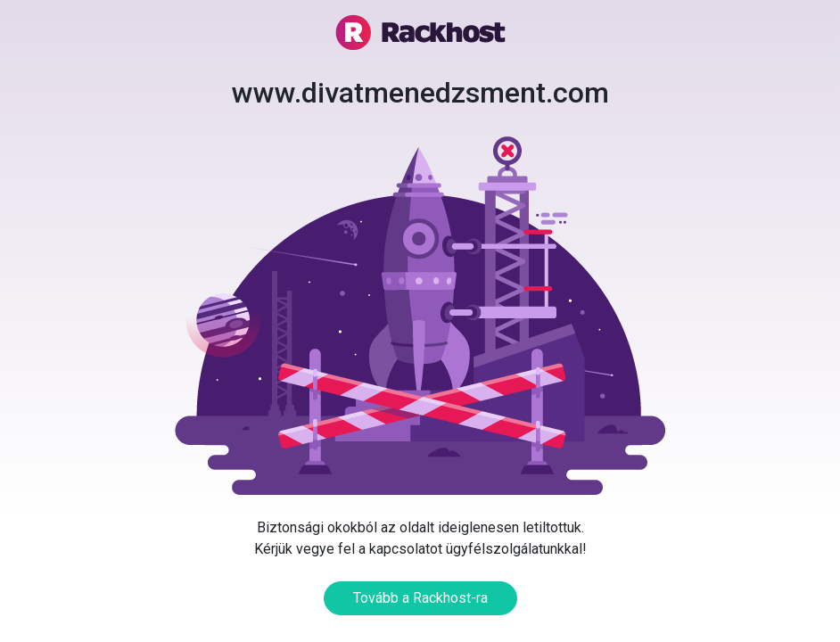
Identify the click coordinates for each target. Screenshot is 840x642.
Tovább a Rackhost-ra (420, 598)
